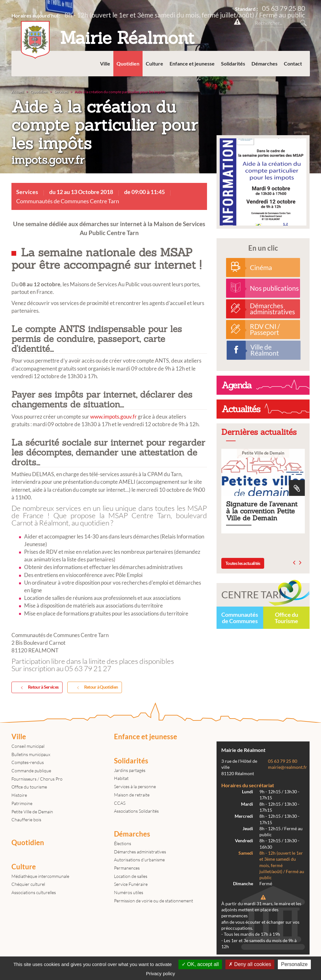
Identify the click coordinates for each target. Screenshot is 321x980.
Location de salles (131, 876)
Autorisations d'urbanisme (139, 860)
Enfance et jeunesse (192, 63)
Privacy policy (161, 973)
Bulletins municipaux (31, 754)
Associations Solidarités (136, 811)
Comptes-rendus (28, 762)
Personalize (294, 964)
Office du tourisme (29, 787)
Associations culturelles (34, 892)
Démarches (264, 63)
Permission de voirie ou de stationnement (154, 901)
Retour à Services (39, 687)
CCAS (120, 803)
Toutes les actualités (243, 563)
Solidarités (233, 63)
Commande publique (31, 771)
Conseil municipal (28, 746)
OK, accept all (200, 964)
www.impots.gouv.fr (114, 417)
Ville (105, 63)
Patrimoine (22, 803)
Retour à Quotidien (96, 687)
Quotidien (128, 63)
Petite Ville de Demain (32, 812)
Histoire (19, 795)
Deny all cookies (250, 964)
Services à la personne (135, 786)
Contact (293, 63)
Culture (154, 63)
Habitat (121, 778)
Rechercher (304, 23)
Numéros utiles (129, 892)
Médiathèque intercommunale (40, 876)
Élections (123, 843)
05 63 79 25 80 (284, 8)
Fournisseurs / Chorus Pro (37, 779)
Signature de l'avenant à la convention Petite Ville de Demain (263, 491)
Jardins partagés (130, 770)
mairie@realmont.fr (288, 767)
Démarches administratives (140, 852)
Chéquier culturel (28, 884)
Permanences (127, 868)
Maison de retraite (132, 795)
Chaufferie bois (26, 820)
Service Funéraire (131, 884)
